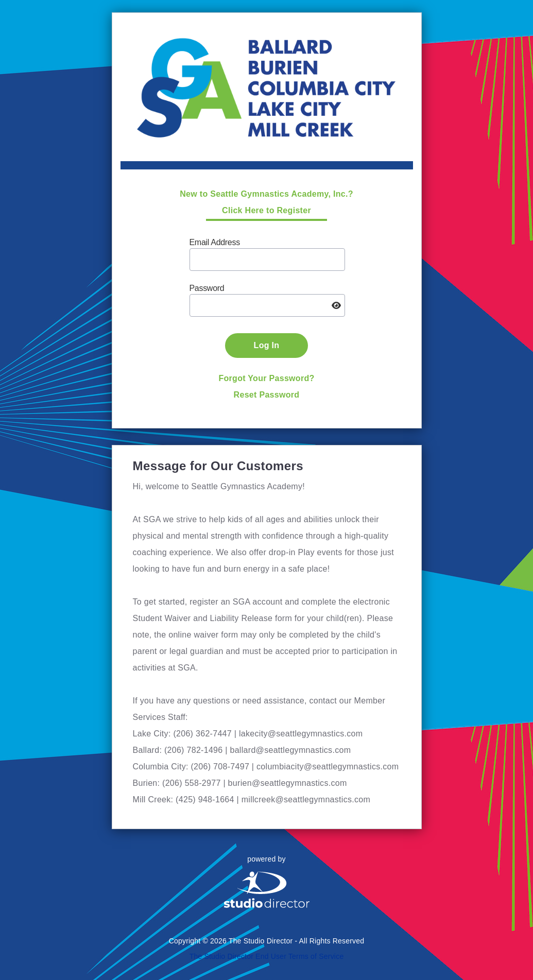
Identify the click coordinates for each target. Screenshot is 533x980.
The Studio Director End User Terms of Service (267, 956)
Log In (267, 345)
